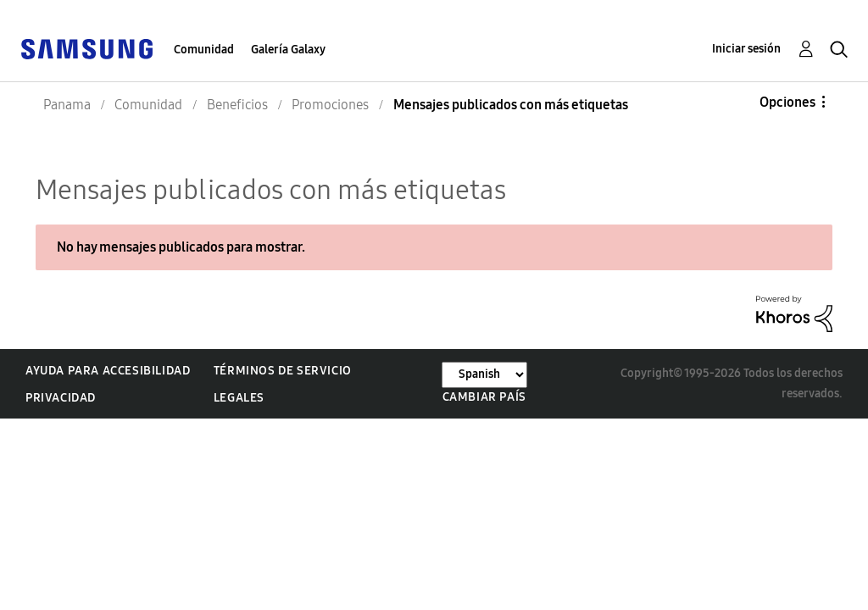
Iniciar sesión (746, 49)
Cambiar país (484, 397)
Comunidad (204, 50)
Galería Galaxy (288, 50)
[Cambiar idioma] (484, 375)
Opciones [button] (787, 102)
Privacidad (61, 398)
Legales (239, 398)
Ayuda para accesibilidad (108, 371)
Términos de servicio (283, 371)
